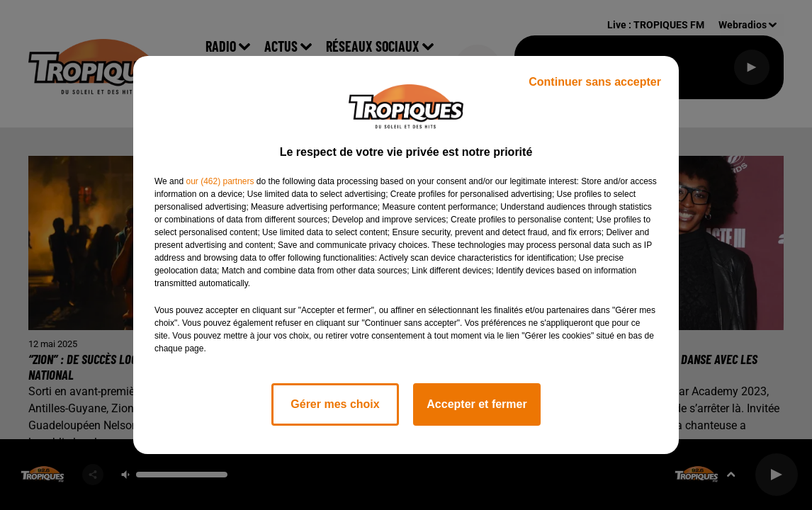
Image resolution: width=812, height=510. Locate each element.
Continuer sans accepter (595, 82)
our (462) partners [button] (220, 181)
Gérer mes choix (335, 404)
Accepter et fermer (477, 404)
